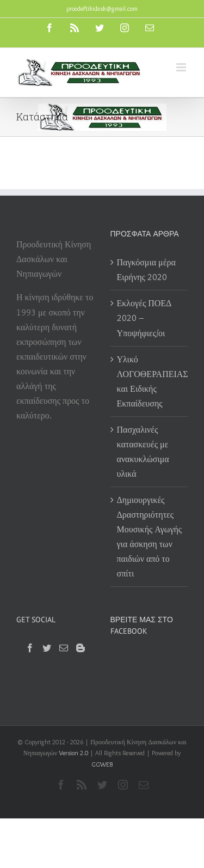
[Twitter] (47, 648)
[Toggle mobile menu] (182, 67)
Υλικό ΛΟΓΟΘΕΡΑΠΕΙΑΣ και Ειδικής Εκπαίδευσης (150, 381)
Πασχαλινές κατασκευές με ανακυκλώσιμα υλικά (143, 452)
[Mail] (64, 648)
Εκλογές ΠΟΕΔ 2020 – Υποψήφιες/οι (144, 318)
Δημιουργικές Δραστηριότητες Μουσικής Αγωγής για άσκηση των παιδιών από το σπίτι (150, 537)
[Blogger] (81, 648)
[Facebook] (30, 648)
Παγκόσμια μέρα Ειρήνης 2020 (146, 270)
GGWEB (102, 764)
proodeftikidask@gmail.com (102, 8)
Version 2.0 (73, 753)
